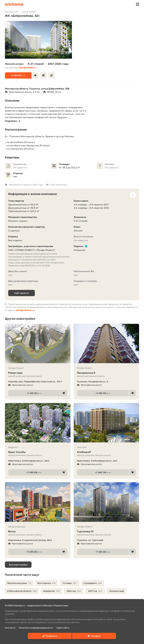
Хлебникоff (106, 452)
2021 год (74, 591)
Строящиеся (93, 583)
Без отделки (47, 583)
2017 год (95, 591)
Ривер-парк (38, 373)
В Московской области (22, 591)
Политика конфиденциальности (36, 628)
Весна (38, 531)
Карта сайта (63, 628)
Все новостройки (18, 565)
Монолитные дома (19, 583)
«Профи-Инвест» (27, 68)
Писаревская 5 (106, 373)
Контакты (10, 628)
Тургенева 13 (106, 531)
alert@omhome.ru (25, 310)
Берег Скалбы (38, 452)
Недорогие (51, 591)
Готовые (70, 583)
